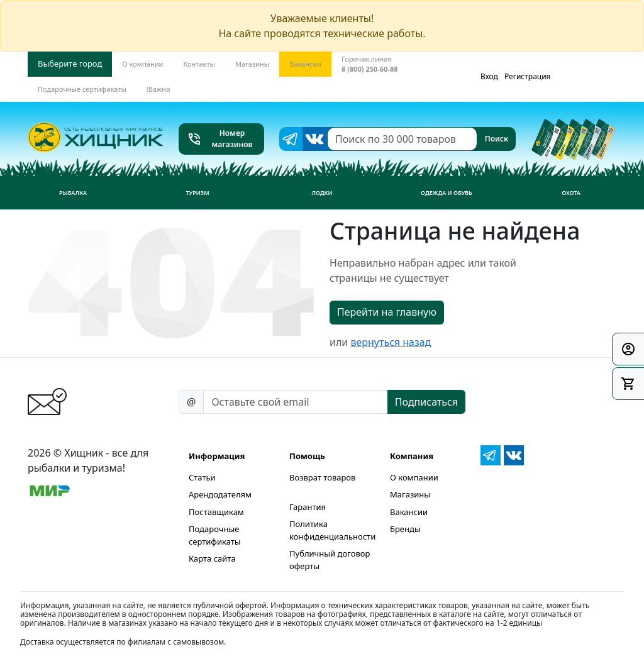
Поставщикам (216, 512)
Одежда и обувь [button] (447, 193)
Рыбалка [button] (73, 193)
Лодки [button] (322, 193)
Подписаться (426, 402)
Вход (489, 76)
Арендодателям (220, 494)
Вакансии (409, 512)
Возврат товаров (322, 477)
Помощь (307, 456)
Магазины (410, 494)
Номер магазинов (220, 139)
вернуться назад (391, 342)
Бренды (405, 529)
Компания (412, 456)
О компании (414, 477)
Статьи (202, 477)
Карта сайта (212, 558)
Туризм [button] (197, 193)
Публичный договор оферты (330, 560)
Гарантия (308, 507)
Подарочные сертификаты (215, 535)
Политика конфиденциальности (332, 530)
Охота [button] (571, 193)
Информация (217, 456)
